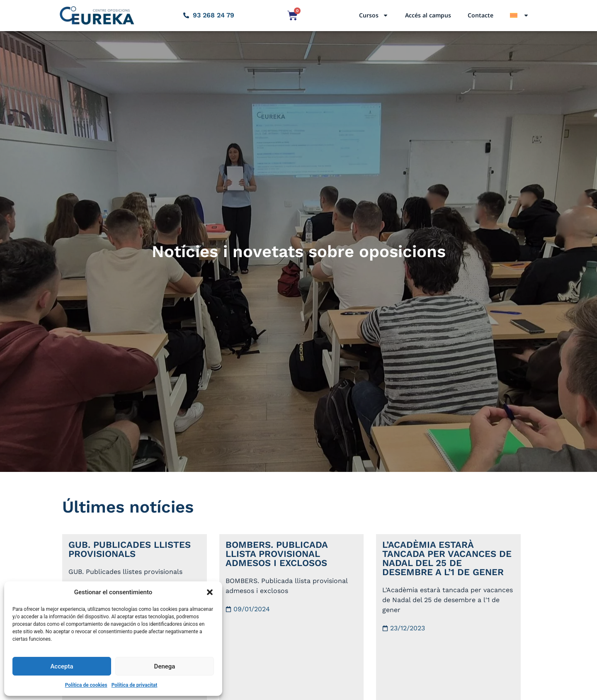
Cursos (374, 15)
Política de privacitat (135, 685)
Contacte (481, 15)
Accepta (62, 666)
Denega (165, 666)
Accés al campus (428, 15)
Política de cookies (86, 685)
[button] (210, 592)
